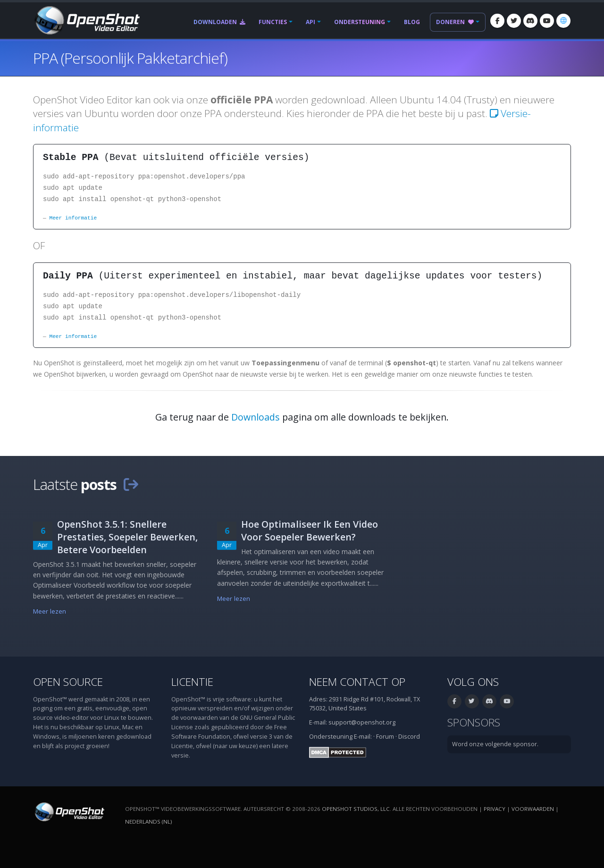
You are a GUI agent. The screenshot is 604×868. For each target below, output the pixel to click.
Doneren (455, 22)
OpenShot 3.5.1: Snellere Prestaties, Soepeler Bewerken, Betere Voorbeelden (127, 537)
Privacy (495, 809)
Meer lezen (50, 611)
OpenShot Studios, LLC (356, 809)
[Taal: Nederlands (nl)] (563, 21)
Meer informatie (73, 218)
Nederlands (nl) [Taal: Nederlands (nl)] (148, 822)
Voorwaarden (533, 809)
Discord (409, 737)
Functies (273, 22)
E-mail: (363, 737)
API (310, 22)
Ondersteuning (360, 22)
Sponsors (474, 722)
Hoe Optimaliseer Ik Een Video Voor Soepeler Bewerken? (310, 531)
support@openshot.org (362, 722)
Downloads (256, 417)
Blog (412, 22)
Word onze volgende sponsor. (495, 744)
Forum (385, 737)
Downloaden (219, 22)
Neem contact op (357, 682)
